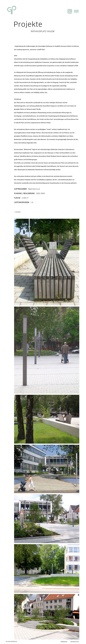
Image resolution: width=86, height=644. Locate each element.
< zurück (17, 212)
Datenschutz (75, 642)
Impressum (64, 642)
